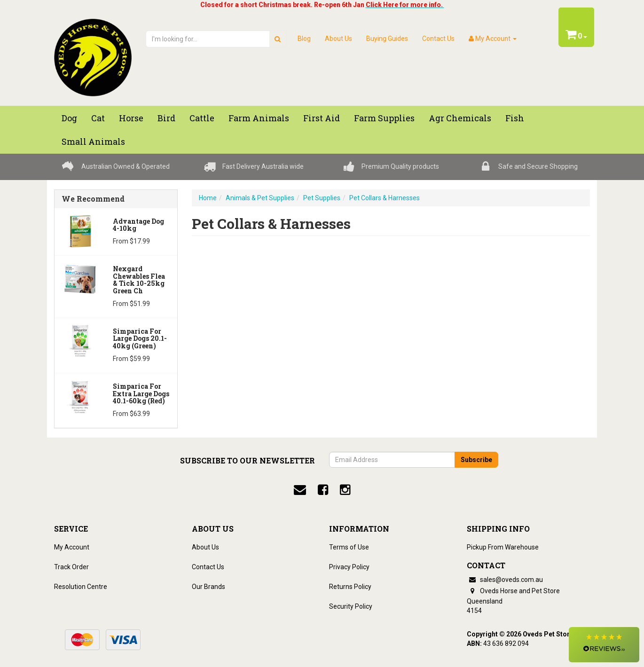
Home (208, 198)
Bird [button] (166, 118)
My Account (72, 547)
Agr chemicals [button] (460, 118)
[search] (278, 39)
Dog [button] (69, 118)
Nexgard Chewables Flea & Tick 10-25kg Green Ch (139, 279)
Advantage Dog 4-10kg (138, 225)
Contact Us (438, 39)
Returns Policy (350, 587)
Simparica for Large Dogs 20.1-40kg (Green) (140, 338)
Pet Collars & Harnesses (385, 198)
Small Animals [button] (93, 141)
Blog (304, 39)
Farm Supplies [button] (384, 118)
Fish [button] (515, 118)
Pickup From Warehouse (503, 547)
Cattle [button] (202, 118)
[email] (300, 490)
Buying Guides (387, 39)
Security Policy (351, 606)
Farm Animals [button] (259, 118)
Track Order (71, 567)
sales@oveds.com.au (505, 580)
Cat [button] (98, 118)
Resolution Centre (81, 587)
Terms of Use (349, 547)
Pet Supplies (322, 198)
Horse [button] (131, 118)
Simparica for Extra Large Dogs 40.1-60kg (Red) (141, 393)
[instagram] (345, 490)
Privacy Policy (349, 567)
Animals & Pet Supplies (260, 198)
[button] (604, 645)
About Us (338, 39)
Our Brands (208, 587)
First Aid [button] (322, 118)
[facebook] (323, 490)
